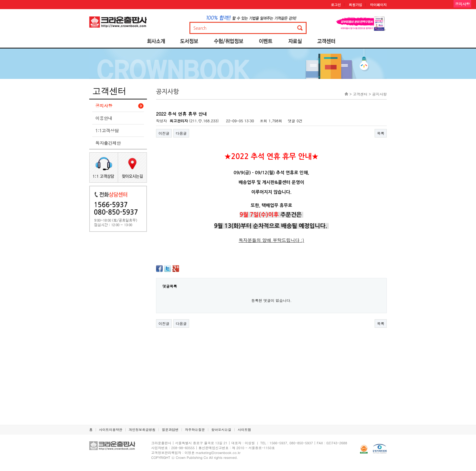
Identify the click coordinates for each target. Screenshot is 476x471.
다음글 (181, 133)
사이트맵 (244, 430)
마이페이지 (378, 5)
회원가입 (355, 5)
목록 (381, 133)
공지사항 (104, 106)
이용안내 (104, 118)
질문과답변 (170, 430)
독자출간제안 (108, 143)
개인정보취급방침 (142, 430)
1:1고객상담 (107, 130)
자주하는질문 (195, 430)
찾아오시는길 (221, 430)
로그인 (336, 5)
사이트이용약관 (111, 430)
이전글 (164, 133)
